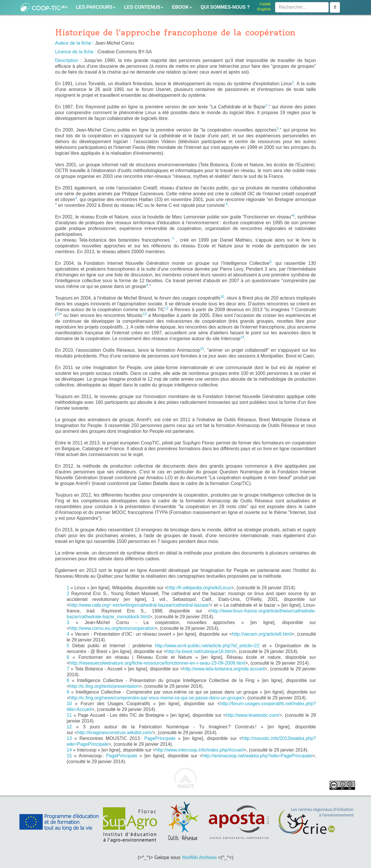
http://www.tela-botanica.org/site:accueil (224, 669)
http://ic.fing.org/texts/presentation (104, 686)
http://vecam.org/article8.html (262, 634)
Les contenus (144, 7)
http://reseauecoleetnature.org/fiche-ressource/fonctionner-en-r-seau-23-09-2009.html (157, 663)
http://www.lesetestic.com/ (252, 715)
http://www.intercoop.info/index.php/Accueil (199, 750)
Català (265, 4)
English (264, 9)
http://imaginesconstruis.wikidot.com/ (115, 733)
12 (69, 727)
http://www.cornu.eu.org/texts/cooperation (112, 628)
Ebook (182, 7)
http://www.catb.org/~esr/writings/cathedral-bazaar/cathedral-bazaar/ (139, 605)
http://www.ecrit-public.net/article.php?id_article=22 (207, 646)
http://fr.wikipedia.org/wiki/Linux (199, 588)
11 (69, 715)
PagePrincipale (160, 738)
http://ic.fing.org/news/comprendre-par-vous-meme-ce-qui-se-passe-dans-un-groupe (156, 698)
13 (69, 738)
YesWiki (190, 857)
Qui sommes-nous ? (225, 7)
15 (69, 756)
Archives (208, 857)
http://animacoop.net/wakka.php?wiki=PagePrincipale (257, 756)
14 (69, 750)
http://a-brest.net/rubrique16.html (200, 651)
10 (69, 704)
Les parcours (96, 7)
